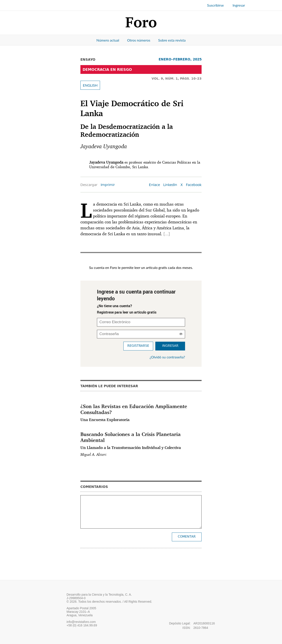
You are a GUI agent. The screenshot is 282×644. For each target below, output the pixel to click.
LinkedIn (170, 185)
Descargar (89, 185)
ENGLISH (90, 85)
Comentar (187, 537)
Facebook (194, 185)
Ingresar (239, 5)
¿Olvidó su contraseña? (167, 357)
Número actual (108, 40)
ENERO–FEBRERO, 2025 (180, 59)
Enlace (154, 185)
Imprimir (108, 185)
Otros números (139, 40)
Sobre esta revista (172, 40)
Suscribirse (215, 5)
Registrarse (138, 346)
